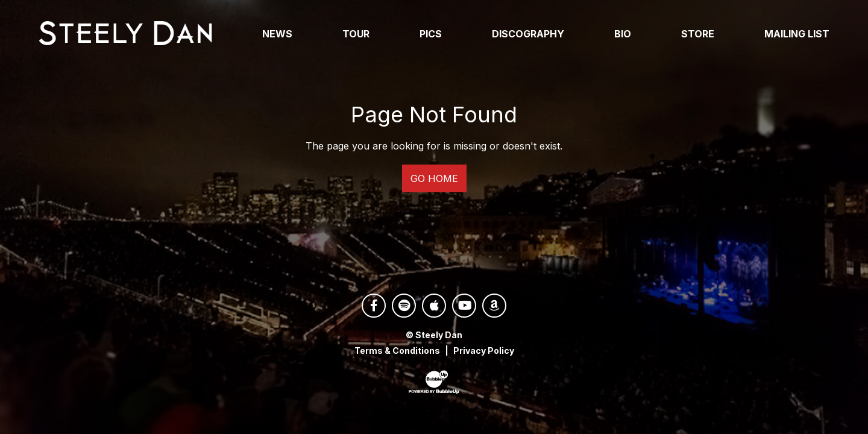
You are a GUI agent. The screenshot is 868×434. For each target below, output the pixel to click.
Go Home (434, 181)
